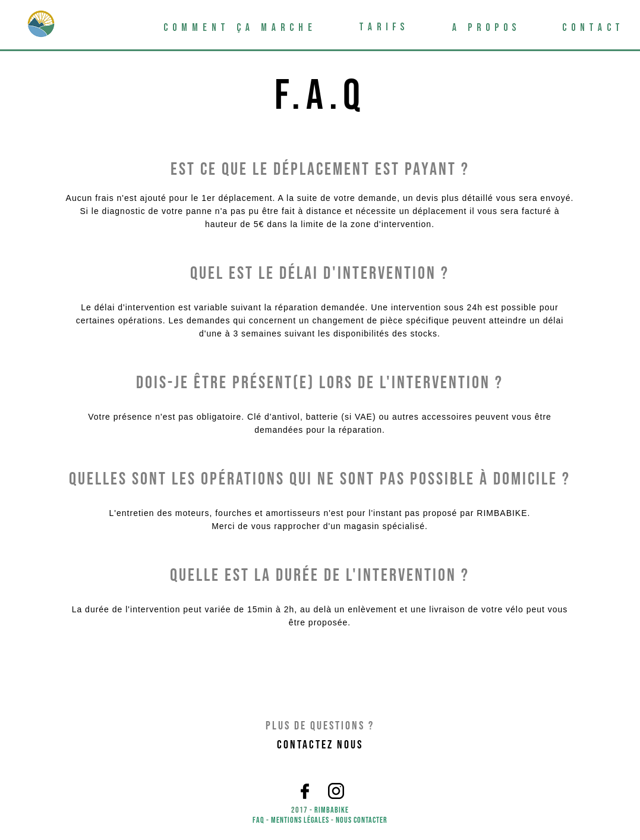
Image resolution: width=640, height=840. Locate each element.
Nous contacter (362, 820)
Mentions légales (300, 820)
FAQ (258, 820)
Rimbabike (332, 810)
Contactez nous (320, 745)
